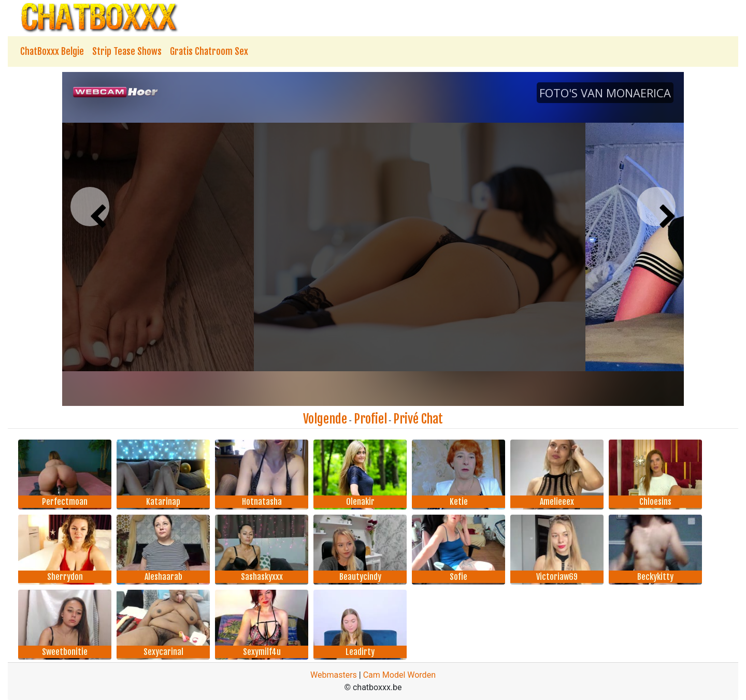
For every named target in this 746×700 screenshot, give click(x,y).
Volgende (325, 419)
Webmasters (334, 675)
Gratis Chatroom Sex (209, 51)
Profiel (370, 419)
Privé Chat (418, 419)
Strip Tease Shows (127, 51)
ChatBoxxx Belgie (52, 51)
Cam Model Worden (399, 675)
